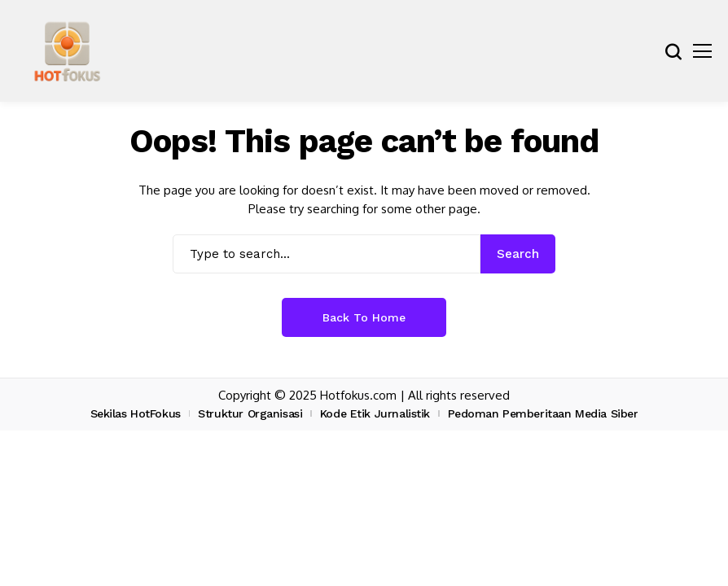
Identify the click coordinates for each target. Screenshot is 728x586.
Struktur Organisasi (250, 413)
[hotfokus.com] (67, 51)
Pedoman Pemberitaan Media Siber (543, 413)
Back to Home (364, 317)
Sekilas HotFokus (136, 413)
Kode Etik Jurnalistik (375, 413)
